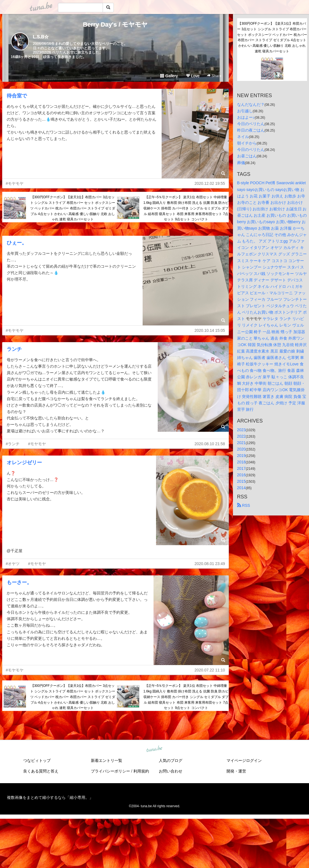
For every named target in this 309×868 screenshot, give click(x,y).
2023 (241, 430)
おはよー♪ (246, 117)
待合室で (17, 96)
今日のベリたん (251, 124)
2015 (241, 481)
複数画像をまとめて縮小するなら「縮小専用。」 (50, 797)
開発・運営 (236, 771)
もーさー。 (19, 582)
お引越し (245, 111)
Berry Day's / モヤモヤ (115, 25)
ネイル (243, 137)
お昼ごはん (247, 156)
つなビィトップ (37, 760)
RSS (244, 505)
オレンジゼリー (24, 463)
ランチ (14, 349)
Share (214, 76)
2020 (241, 449)
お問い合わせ (171, 771)
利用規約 (141, 771)
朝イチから (247, 143)
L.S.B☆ (41, 37)
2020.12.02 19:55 (210, 183)
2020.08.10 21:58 (210, 444)
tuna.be (154, 749)
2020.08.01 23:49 (210, 564)
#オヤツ (13, 564)
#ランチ (13, 444)
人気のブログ (171, 760)
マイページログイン (244, 760)
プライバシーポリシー (110, 771)
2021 (241, 443)
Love (193, 76)
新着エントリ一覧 (107, 760)
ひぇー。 (17, 243)
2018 (241, 462)
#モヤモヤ (15, 183)
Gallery (169, 76)
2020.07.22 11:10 (210, 670)
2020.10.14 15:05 (210, 330)
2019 (241, 456)
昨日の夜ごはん (251, 130)
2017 (241, 468)
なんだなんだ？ (251, 104)
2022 (241, 436)
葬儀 (241, 163)
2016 (241, 475)
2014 (241, 488)
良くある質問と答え (41, 771)
